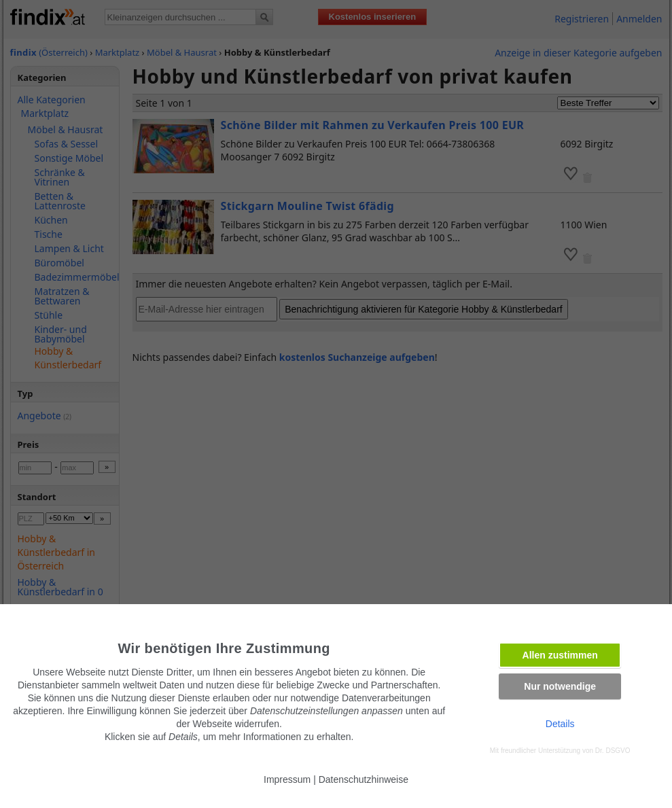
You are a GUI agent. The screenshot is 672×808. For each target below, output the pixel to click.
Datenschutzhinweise (364, 779)
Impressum (287, 779)
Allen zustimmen (560, 655)
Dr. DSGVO (613, 751)
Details (560, 724)
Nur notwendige (560, 686)
